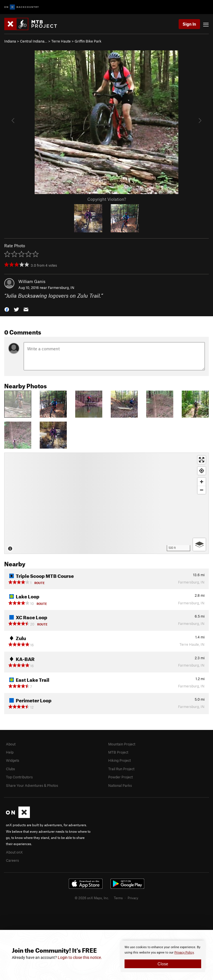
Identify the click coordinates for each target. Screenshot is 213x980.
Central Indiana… (34, 41)
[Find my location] (202, 471)
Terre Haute (61, 41)
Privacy (133, 898)
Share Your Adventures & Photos (32, 785)
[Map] (106, 503)
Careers (12, 860)
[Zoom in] (202, 482)
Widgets (13, 760)
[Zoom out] (202, 490)
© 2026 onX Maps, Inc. (92, 898)
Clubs (10, 769)
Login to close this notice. (80, 957)
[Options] (199, 544)
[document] (163, 956)
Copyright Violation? (107, 199)
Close (163, 964)
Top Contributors (19, 777)
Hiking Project (119, 760)
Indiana (10, 41)
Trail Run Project (121, 769)
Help (10, 752)
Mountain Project (122, 744)
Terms (118, 898)
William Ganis (32, 281)
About (11, 744)
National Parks (120, 785)
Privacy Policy (184, 953)
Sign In (189, 24)
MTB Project (118, 752)
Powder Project (120, 777)
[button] (7, 309)
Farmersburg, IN (61, 288)
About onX (14, 852)
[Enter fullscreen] (202, 460)
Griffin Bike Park (88, 41)
